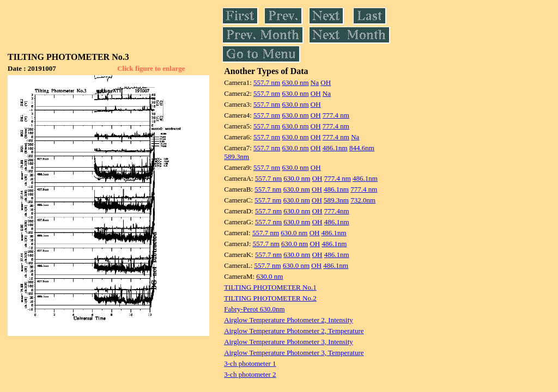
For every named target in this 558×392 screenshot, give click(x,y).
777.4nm (337, 211)
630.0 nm (295, 82)
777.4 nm (336, 115)
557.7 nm (267, 82)
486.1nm (335, 148)
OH (326, 82)
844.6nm (362, 148)
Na (315, 82)
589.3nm (236, 157)
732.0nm (363, 200)
